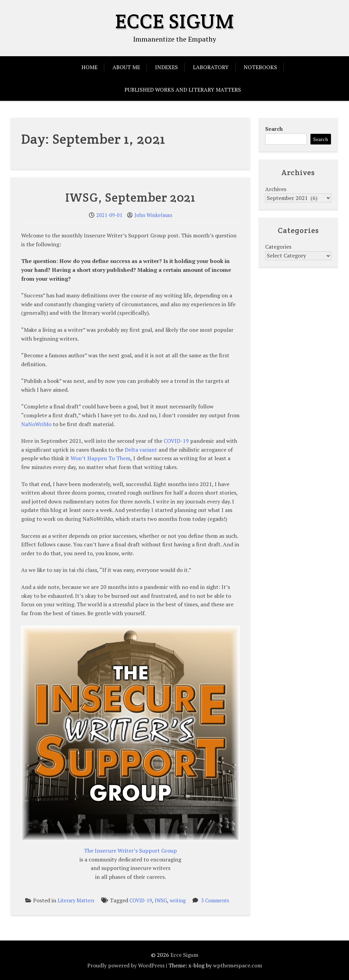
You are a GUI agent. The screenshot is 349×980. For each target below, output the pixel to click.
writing (178, 900)
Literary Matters (76, 900)
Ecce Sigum (175, 21)
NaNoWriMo (36, 424)
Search (274, 129)
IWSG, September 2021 (130, 197)
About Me (126, 67)
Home (89, 67)
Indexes (166, 67)
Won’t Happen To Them (101, 458)
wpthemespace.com (238, 965)
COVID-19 (176, 441)
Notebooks (260, 67)
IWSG (161, 900)
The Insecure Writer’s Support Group (130, 851)
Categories (278, 247)
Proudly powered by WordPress (126, 965)
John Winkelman (153, 215)
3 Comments (215, 900)
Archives (276, 189)
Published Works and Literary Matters (183, 90)
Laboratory (211, 67)
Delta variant (141, 450)
